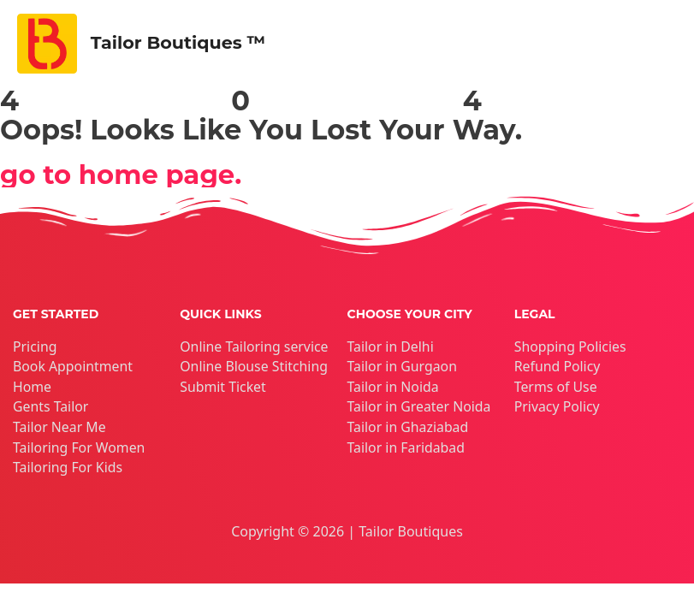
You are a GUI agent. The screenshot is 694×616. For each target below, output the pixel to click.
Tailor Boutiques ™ (184, 43)
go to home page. (126, 174)
